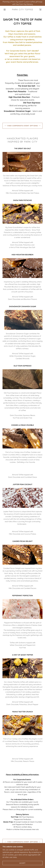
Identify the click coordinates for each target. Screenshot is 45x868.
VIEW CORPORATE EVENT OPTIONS (23, 126)
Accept (22, 863)
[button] (5, 10)
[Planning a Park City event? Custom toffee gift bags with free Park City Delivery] (22, 3)
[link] (23, 10)
